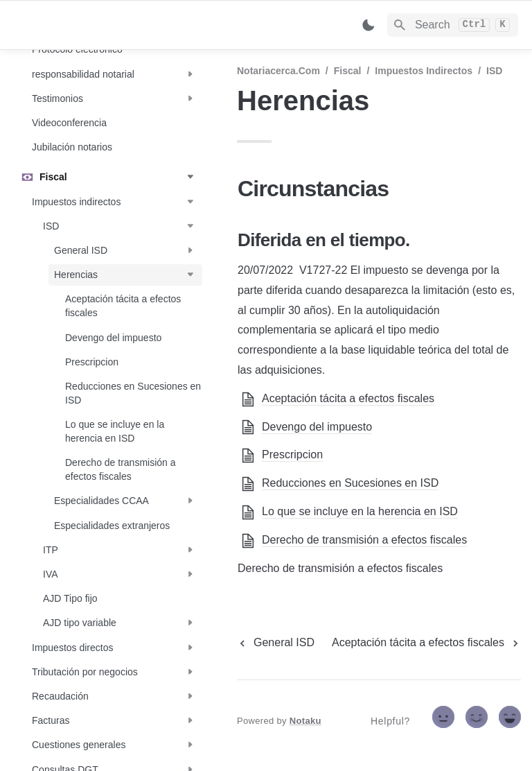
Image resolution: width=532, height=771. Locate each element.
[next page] (426, 643)
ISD (494, 71)
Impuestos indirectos (424, 71)
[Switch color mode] (369, 25)
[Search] (453, 25)
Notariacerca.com (278, 71)
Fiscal (348, 71)
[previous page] (276, 643)
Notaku (305, 721)
